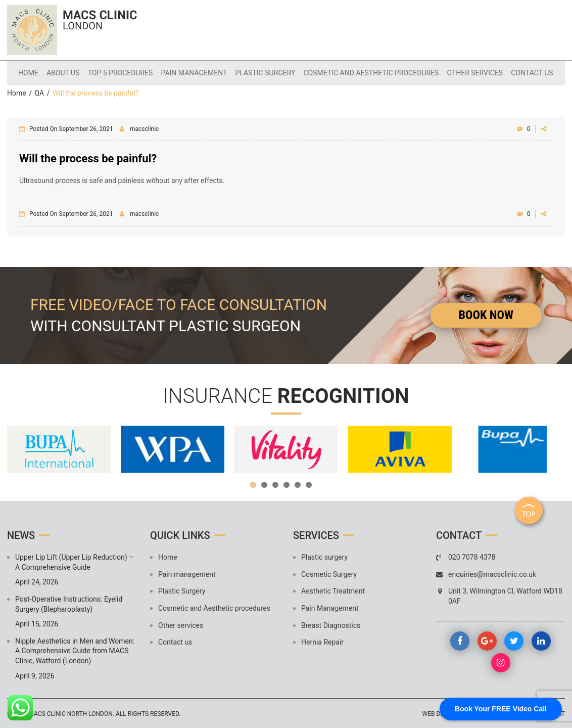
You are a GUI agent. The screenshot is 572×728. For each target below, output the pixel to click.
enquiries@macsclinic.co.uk (322, 38)
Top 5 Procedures (124, 72)
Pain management (195, 72)
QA (39, 93)
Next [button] (552, 448)
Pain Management (330, 608)
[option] (59, 448)
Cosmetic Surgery (329, 573)
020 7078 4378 (314, 21)
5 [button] (298, 484)
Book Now (486, 314)
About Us (69, 72)
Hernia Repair (322, 642)
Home (36, 72)
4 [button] (287, 484)
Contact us (525, 72)
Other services (470, 72)
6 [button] (309, 484)
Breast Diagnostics (331, 624)
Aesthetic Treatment (333, 590)
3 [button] (275, 484)
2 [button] (264, 484)
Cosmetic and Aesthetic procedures (368, 72)
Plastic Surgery (265, 72)
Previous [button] (20, 448)
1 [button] (253, 484)
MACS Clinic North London (70, 713)
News (21, 535)
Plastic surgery (324, 557)
